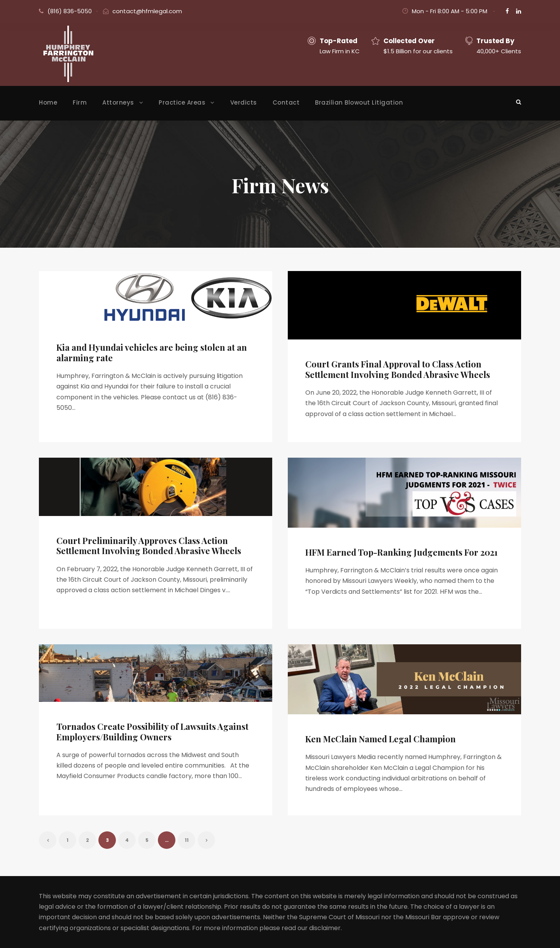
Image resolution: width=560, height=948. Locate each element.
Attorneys (118, 102)
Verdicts (244, 102)
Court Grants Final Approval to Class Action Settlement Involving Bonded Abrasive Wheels (398, 369)
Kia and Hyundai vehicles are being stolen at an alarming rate (152, 352)
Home (48, 102)
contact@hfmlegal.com (147, 11)
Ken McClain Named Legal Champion (381, 739)
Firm (80, 102)
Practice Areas (182, 102)
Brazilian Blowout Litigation (359, 102)
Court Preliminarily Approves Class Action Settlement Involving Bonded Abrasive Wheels (149, 546)
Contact (286, 102)
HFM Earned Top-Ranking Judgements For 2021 (402, 552)
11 (187, 840)
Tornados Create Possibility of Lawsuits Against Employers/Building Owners (152, 731)
